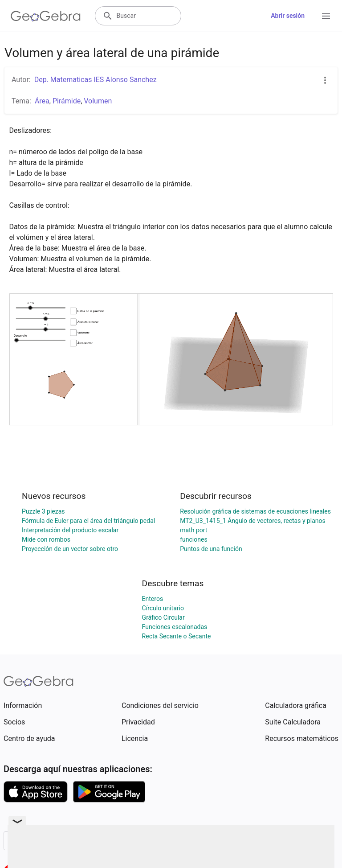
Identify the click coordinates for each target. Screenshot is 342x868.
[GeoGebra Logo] (46, 16)
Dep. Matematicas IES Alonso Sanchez (96, 80)
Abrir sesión (288, 16)
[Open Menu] (326, 16)
